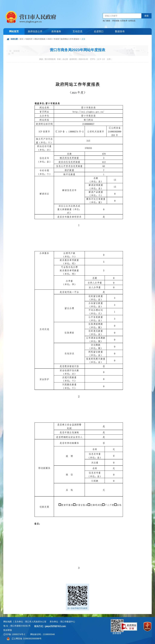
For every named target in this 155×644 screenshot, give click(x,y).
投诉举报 (8, 630)
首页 (21, 39)
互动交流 (77, 31)
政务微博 (117, 623)
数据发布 (120, 31)
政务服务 (56, 31)
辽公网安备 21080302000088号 (27, 639)
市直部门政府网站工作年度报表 (66, 39)
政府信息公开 (35, 31)
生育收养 (124, 21)
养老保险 (116, 21)
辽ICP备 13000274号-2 (14, 634)
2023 (50, 39)
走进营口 (99, 31)
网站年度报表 (40, 39)
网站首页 (14, 31)
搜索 (147, 16)
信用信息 (132, 21)
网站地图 (8, 622)
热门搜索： (107, 21)
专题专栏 (29, 39)
